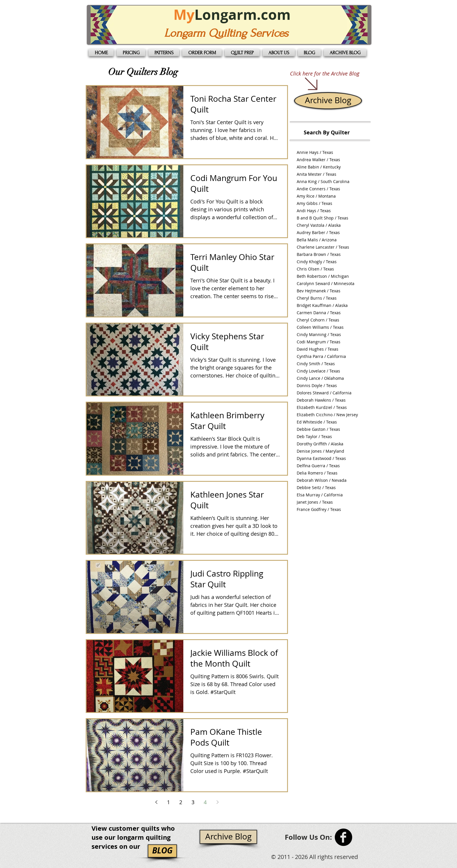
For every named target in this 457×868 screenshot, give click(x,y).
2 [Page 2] (181, 802)
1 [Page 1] (168, 802)
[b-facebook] (343, 837)
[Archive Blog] (328, 101)
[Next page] (217, 802)
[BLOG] (162, 851)
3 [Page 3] (193, 802)
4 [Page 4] (205, 802)
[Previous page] (156, 802)
